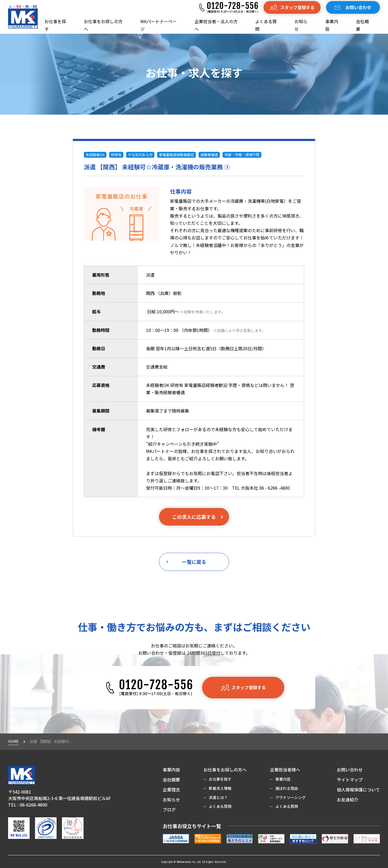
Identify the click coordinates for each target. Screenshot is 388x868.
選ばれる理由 (287, 788)
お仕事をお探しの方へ (103, 25)
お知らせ (301, 25)
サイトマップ (350, 780)
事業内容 (332, 25)
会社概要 (362, 25)
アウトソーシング (290, 797)
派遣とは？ (218, 797)
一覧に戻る (185, 562)
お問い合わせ (350, 770)
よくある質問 (266, 25)
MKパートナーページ (159, 25)
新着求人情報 (220, 788)
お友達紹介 (348, 800)
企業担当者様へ (285, 770)
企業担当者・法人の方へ (216, 25)
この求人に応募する (198, 517)
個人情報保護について (358, 790)
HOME (13, 741)
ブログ (169, 809)
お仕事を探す (55, 25)
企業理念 (171, 790)
